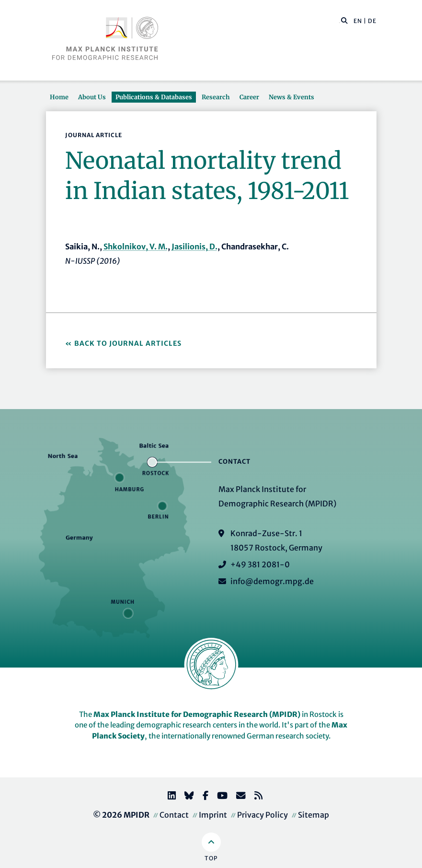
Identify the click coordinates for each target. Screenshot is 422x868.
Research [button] (216, 97)
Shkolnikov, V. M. (136, 246)
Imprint (213, 815)
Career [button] (249, 97)
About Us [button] (92, 97)
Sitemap (314, 815)
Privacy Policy (262, 815)
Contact (174, 815)
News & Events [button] (291, 97)
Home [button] (59, 97)
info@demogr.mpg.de (272, 581)
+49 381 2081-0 (260, 564)
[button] (344, 20)
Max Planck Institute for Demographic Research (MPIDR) (197, 714)
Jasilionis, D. (194, 246)
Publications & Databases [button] (154, 97)
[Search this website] (339, 21)
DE (372, 21)
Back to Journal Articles (128, 343)
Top (211, 858)
